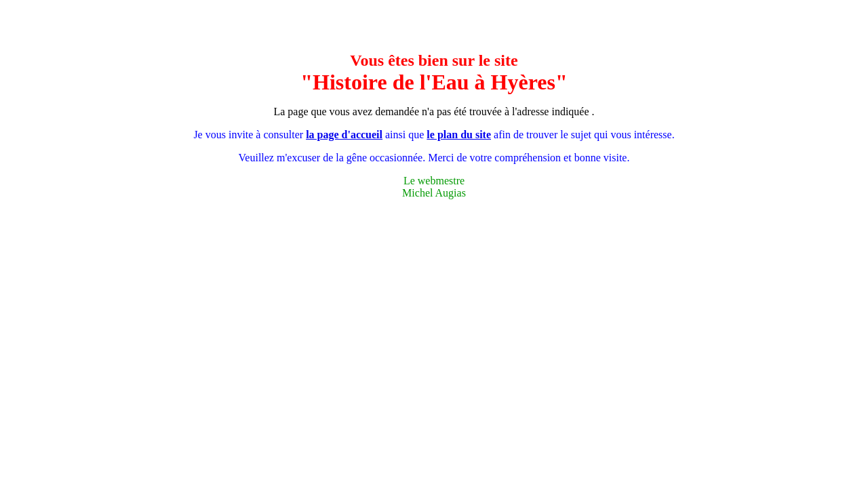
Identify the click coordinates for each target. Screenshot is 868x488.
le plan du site (459, 135)
